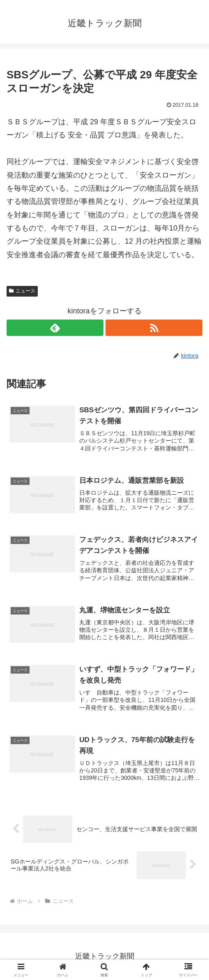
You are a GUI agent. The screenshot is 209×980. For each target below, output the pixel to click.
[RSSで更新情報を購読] (154, 328)
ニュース (22, 291)
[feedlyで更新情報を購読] (55, 328)
